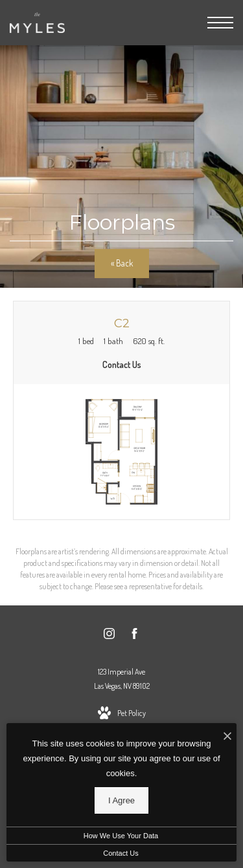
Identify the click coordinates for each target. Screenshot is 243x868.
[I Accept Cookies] (227, 736)
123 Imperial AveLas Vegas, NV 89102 (122, 679)
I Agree (121, 800)
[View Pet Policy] (122, 713)
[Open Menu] (220, 23)
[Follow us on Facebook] (134, 636)
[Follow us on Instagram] (109, 636)
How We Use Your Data (121, 836)
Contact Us (121, 853)
